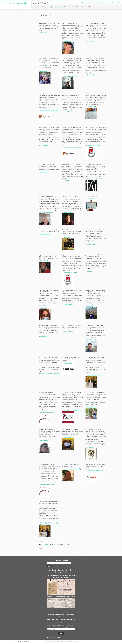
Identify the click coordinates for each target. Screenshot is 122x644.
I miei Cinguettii (81, 559)
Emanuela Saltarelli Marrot (47, 212)
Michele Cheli (90, 199)
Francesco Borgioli (68, 305)
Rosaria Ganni (44, 71)
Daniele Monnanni (68, 331)
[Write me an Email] (46, 3)
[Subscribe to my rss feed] (34, 3)
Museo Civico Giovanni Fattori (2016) (73, 147)
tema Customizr (74, 642)
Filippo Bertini (44, 33)
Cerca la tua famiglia (80, 7)
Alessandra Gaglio (91, 107)
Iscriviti (61, 633)
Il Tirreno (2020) (68, 363)
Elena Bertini (43, 336)
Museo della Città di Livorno (47, 412)
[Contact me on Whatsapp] (48, 3)
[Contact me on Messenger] (41, 3)
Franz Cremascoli (91, 340)
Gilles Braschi (90, 75)
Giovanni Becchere (45, 234)
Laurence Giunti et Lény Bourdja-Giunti (50, 373)
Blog (50, 7)
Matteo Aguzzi (44, 440)
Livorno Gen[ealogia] (14, 3)
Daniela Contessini (92, 407)
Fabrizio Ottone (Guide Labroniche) (72, 410)
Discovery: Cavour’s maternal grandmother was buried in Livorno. (61, 619)
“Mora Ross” (43, 308)
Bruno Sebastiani (91, 244)
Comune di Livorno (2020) (93, 145)
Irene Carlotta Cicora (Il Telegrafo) (72, 469)
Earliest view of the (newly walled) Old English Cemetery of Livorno (61, 597)
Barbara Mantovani (68, 437)
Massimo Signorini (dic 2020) (94, 375)
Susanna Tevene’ (68, 112)
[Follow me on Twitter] (36, 3)
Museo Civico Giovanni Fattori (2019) (50, 110)
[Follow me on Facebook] (39, 3)
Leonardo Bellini (68, 212)
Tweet (47, 544)
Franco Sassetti (44, 261)
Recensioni (58, 7)
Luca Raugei (67, 181)
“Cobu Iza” (90, 271)
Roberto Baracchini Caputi (70, 77)
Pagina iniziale (19, 11)
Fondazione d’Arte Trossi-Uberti (95, 179)
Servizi (44, 7)
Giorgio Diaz (67, 237)
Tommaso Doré (68, 41)
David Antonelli (91, 41)
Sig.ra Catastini (44, 172)
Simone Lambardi (45, 145)
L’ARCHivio (67, 7)
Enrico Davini (90, 447)
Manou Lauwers (91, 306)
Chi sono (35, 7)
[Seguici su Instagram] (43, 3)
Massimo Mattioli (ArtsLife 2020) (95, 471)
